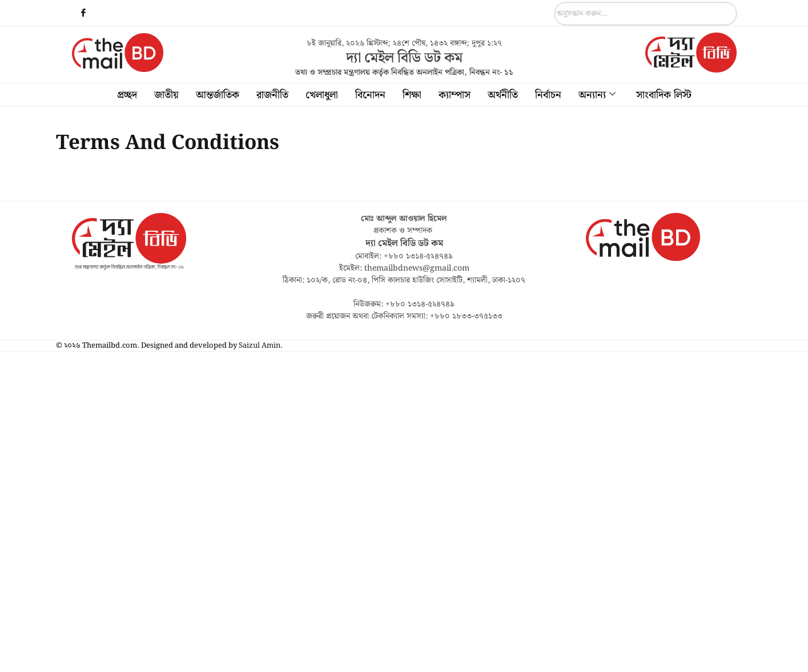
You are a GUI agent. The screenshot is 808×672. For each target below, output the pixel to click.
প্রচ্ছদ (127, 95)
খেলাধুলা (322, 95)
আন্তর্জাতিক (218, 95)
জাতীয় (166, 95)
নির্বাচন (548, 95)
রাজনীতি (272, 95)
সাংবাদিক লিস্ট (664, 95)
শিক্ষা (412, 95)
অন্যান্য (597, 95)
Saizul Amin (260, 346)
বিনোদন (370, 95)
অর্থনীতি (503, 95)
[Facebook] (83, 14)
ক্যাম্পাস (455, 95)
